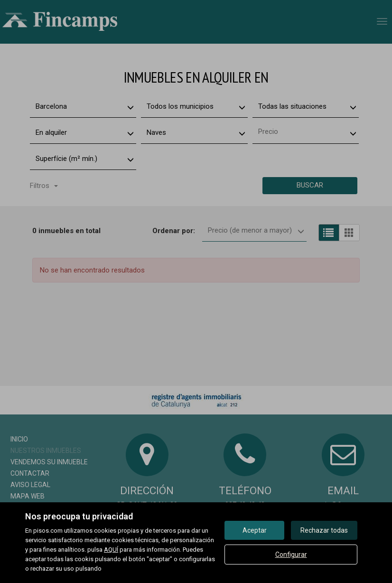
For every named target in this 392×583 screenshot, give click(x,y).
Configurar (291, 555)
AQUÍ (111, 550)
